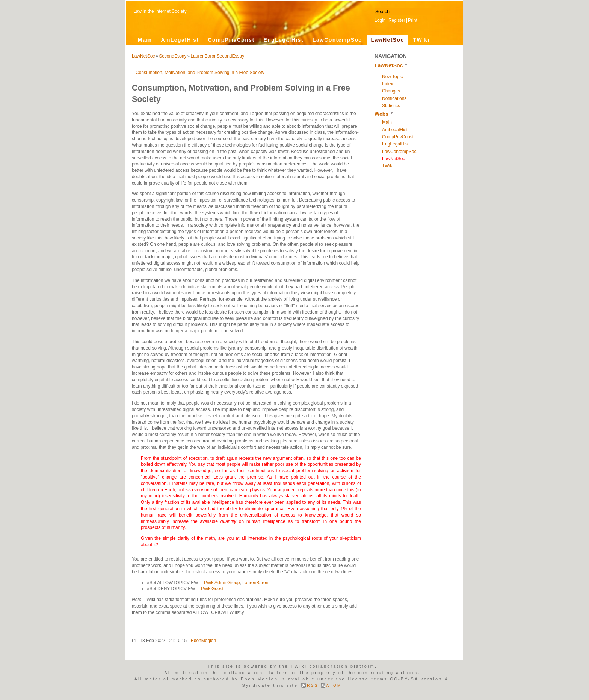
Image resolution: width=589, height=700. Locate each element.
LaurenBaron (255, 583)
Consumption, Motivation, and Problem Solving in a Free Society (200, 73)
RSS (313, 686)
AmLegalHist (180, 40)
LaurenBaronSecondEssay (217, 56)
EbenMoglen (203, 641)
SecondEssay (173, 56)
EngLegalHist (283, 40)
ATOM (334, 686)
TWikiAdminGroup (221, 583)
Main (145, 40)
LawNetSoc (388, 40)
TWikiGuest (212, 589)
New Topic (392, 77)
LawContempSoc (337, 40)
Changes (391, 91)
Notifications (394, 98)
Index (387, 84)
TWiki (421, 40)
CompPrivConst (231, 40)
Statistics (391, 106)
